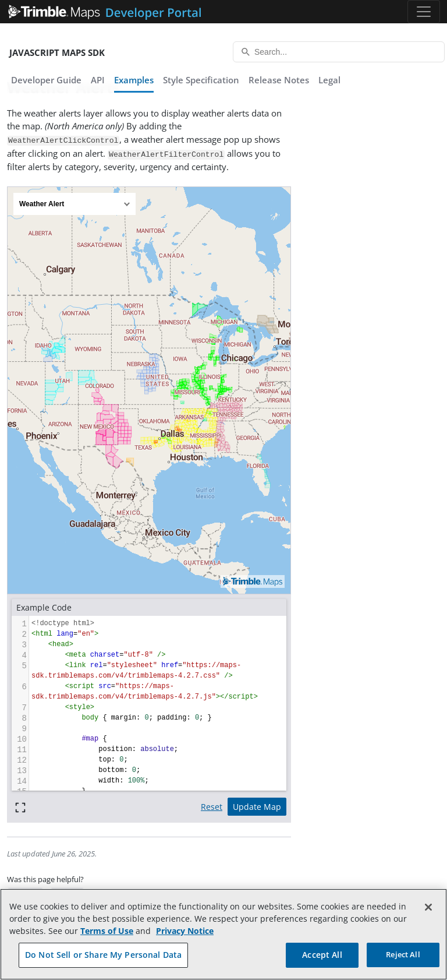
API (98, 80)
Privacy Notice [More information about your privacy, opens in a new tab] (185, 931)
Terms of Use (107, 931)
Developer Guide (46, 80)
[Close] (428, 907)
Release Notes (279, 80)
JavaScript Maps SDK (57, 52)
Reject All (403, 954)
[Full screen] (20, 807)
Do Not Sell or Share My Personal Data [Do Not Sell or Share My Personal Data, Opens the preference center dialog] (103, 955)
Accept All (322, 955)
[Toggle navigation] (424, 12)
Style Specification (201, 80)
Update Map (257, 807)
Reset (212, 807)
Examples (134, 80)
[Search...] (339, 52)
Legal (329, 80)
